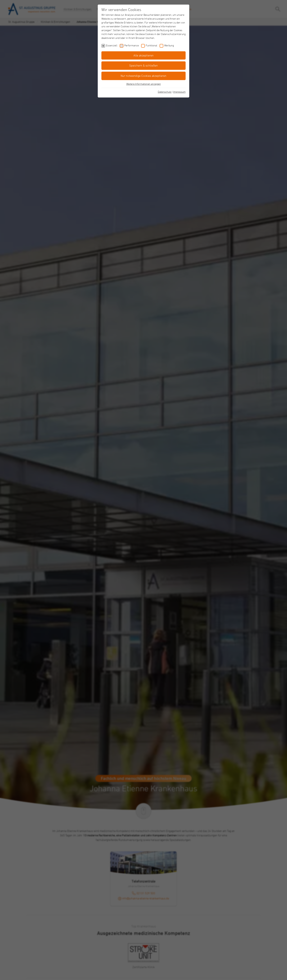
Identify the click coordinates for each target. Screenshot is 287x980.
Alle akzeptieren (143, 55)
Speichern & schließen (143, 65)
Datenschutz (165, 92)
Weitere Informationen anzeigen (144, 84)
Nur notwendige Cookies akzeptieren (143, 76)
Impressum (179, 92)
